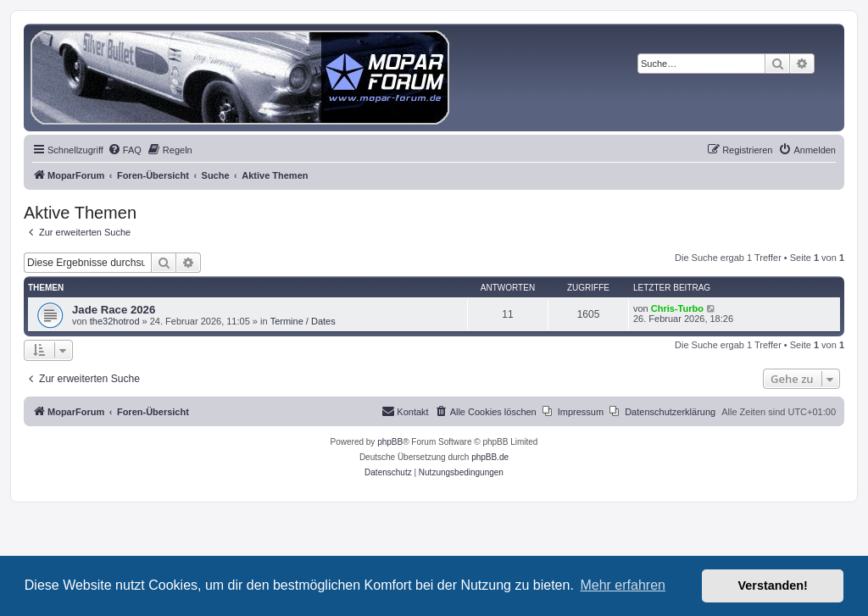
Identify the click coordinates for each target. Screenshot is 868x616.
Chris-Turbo (677, 308)
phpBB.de (490, 457)
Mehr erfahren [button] (623, 585)
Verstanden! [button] (773, 585)
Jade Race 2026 (114, 310)
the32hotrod (115, 321)
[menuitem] (125, 150)
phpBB (390, 442)
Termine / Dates (303, 321)
